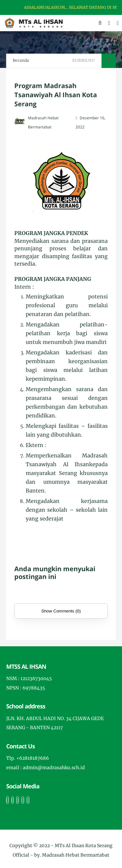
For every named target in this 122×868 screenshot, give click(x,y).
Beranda (21, 60)
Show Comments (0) (61, 611)
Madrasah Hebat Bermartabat (76, 855)
